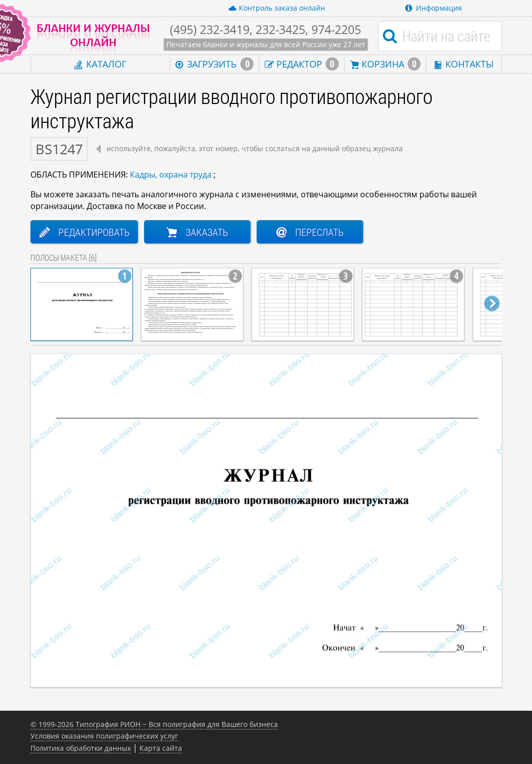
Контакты (464, 64)
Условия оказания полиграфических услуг (104, 736)
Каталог (100, 64)
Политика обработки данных (81, 748)
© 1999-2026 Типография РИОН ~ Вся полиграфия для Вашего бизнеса (154, 724)
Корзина (385, 64)
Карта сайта (161, 748)
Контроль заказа (277, 8)
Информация (434, 8)
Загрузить (215, 64)
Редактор (302, 64)
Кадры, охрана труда (171, 175)
